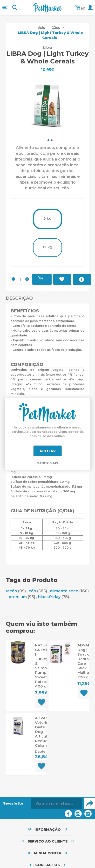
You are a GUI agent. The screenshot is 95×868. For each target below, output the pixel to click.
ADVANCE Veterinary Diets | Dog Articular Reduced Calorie (41, 732)
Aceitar (48, 451)
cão (32, 591)
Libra (48, 47)
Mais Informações (82, 279)
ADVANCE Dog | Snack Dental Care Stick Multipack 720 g (84, 661)
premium (18, 597)
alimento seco (64, 591)
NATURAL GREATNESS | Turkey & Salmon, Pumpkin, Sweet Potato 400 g (41, 666)
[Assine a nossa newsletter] (56, 803)
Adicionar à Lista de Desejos (62, 279)
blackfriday (49, 597)
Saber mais (48, 463)
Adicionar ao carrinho (42, 279)
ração (11, 591)
